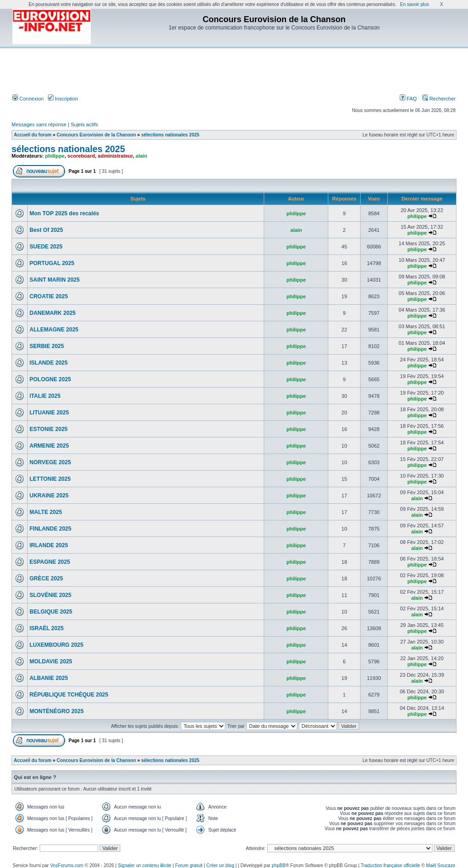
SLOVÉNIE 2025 (50, 595)
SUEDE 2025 (46, 247)
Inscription (63, 99)
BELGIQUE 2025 (51, 612)
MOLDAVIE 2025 (51, 661)
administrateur (115, 156)
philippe (55, 156)
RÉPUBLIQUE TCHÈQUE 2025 (69, 695)
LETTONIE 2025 (50, 479)
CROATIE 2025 (49, 296)
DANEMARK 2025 (53, 313)
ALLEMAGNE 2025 (54, 330)
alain (141, 156)
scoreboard (81, 156)
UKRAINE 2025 (49, 496)
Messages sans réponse (39, 124)
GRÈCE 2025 (46, 579)
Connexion (28, 99)
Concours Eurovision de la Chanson (96, 135)
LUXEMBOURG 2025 (56, 645)
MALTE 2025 (46, 512)
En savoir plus (414, 4)
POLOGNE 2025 (50, 379)
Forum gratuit (189, 865)
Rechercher (439, 99)
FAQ (408, 99)
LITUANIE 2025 (49, 413)
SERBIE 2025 (47, 346)
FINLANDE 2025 (50, 529)
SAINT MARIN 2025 (55, 280)
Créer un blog (220, 865)
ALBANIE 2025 (49, 678)
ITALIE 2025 (45, 396)
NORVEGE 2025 (50, 462)
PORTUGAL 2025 (52, 263)
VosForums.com (67, 865)
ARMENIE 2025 (49, 446)
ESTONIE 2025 (49, 429)
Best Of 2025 (46, 230)
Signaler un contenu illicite (144, 865)
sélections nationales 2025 (170, 135)
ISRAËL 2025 (47, 628)
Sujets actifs (84, 124)
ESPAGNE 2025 (50, 562)
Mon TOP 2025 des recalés (64, 213)
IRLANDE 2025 (49, 545)
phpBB (278, 865)
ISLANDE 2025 (49, 363)
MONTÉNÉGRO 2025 (56, 711)
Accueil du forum (33, 135)
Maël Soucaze (441, 865)
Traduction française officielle (390, 865)
